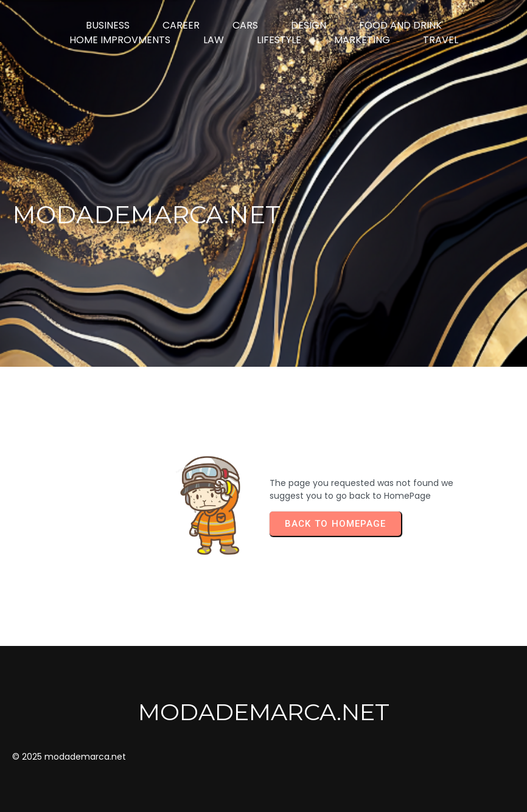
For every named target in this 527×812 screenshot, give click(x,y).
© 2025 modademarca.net (69, 757)
